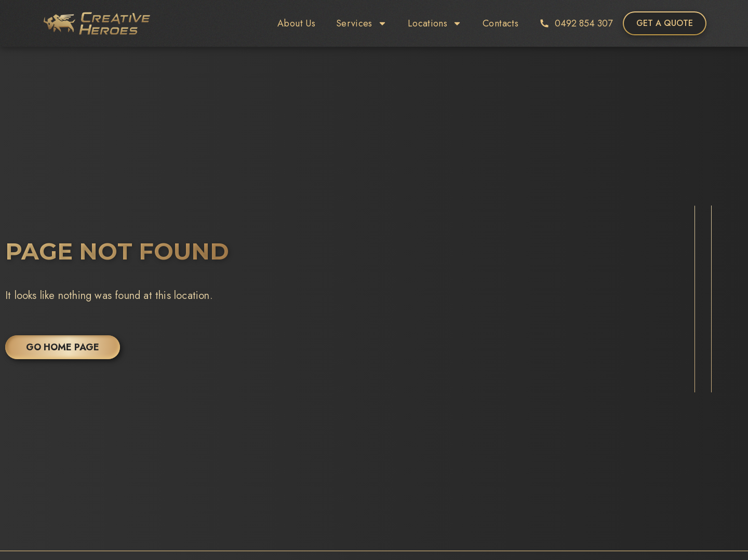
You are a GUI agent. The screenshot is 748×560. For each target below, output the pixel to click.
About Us (296, 23)
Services (362, 23)
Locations (435, 23)
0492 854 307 (584, 23)
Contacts (500, 23)
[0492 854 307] (544, 23)
